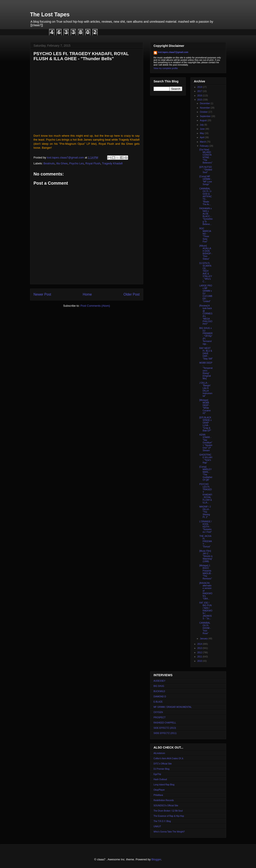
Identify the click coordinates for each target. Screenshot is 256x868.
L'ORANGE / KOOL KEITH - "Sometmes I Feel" (206, 527)
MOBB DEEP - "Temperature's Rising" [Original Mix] (206, 371)
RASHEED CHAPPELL (165, 723)
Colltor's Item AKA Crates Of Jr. (169, 758)
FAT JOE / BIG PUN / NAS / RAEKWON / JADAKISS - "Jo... (206, 611)
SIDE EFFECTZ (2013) (165, 728)
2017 (200, 91)
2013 (200, 648)
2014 (200, 644)
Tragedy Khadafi (112, 163)
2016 (200, 96)
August (204, 120)
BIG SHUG (159, 686)
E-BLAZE (158, 702)
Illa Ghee (62, 163)
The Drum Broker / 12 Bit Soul (168, 811)
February (205, 146)
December (205, 103)
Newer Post (42, 294)
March (203, 142)
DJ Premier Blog (162, 769)
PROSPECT (160, 717)
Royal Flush (93, 163)
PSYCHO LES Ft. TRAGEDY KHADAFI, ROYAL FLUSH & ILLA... (206, 493)
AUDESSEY (160, 681)
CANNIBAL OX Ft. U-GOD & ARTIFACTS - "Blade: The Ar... (206, 197)
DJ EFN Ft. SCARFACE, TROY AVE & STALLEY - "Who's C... (206, 272)
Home (87, 294)
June (203, 129)
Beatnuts (49, 163)
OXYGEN (158, 712)
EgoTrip (157, 774)
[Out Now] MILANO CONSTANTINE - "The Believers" (206, 156)
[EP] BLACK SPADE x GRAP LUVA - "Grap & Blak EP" (206, 424)
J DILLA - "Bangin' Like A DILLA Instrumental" (206, 389)
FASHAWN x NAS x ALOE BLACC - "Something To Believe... (206, 216)
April (202, 137)
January (204, 639)
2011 (200, 657)
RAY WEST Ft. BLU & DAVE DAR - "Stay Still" (206, 353)
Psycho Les (76, 163)
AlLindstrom (159, 753)
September (206, 116)
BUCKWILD (159, 691)
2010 (200, 661)
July (202, 125)
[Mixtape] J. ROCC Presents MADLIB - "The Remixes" (206, 572)
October (204, 112)
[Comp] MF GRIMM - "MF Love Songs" (206, 180)
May (202, 133)
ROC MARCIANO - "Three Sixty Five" (205, 235)
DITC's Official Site (163, 764)
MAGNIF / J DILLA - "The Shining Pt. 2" (205, 512)
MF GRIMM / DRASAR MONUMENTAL (173, 707)
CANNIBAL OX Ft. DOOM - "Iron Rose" (205, 628)
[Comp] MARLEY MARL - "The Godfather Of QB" (206, 473)
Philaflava (158, 795)
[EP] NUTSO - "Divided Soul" (206, 170)
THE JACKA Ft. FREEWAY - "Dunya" (206, 541)
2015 (200, 100)
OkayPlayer (159, 790)
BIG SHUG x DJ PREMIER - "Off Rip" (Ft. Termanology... (206, 336)
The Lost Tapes (50, 14)
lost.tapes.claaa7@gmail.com (173, 52)
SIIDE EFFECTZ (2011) (165, 733)
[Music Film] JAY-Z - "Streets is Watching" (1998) (206, 556)
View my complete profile (166, 68)
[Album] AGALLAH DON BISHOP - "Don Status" (206, 252)
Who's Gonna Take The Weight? (169, 832)
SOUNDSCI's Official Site (166, 806)
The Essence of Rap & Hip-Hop (169, 816)
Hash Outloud (160, 779)
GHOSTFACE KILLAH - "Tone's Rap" (206, 459)
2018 (200, 87)
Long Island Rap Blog (164, 785)
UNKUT (157, 826)
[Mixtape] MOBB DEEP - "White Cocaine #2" (205, 407)
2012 (200, 653)
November (205, 108)
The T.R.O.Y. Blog (162, 821)
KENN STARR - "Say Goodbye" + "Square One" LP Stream (206, 443)
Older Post (132, 294)
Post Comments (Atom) (95, 306)
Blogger (156, 859)
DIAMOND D (160, 697)
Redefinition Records (164, 800)
